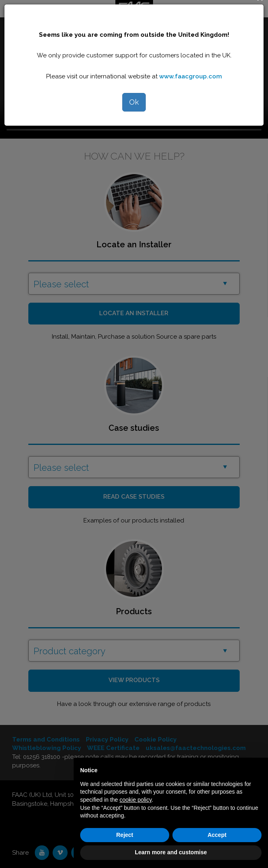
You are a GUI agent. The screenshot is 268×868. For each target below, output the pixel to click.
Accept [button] (217, 835)
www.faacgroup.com (190, 76)
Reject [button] (125, 835)
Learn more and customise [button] (171, 852)
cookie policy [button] (135, 800)
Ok (134, 102)
